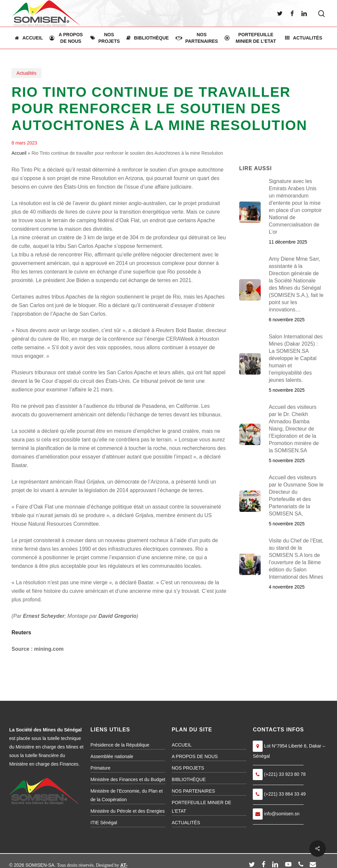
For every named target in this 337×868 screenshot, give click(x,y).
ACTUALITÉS (186, 823)
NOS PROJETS (188, 768)
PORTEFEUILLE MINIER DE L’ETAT (202, 807)
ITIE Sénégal (104, 823)
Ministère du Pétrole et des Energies (128, 811)
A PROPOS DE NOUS (195, 756)
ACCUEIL (182, 745)
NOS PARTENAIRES (194, 791)
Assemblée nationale (112, 756)
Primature (101, 768)
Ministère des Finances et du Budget (128, 779)
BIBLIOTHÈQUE (189, 779)
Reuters (21, 632)
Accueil (19, 153)
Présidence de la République (120, 745)
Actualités (26, 73)
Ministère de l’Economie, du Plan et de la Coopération (127, 795)
